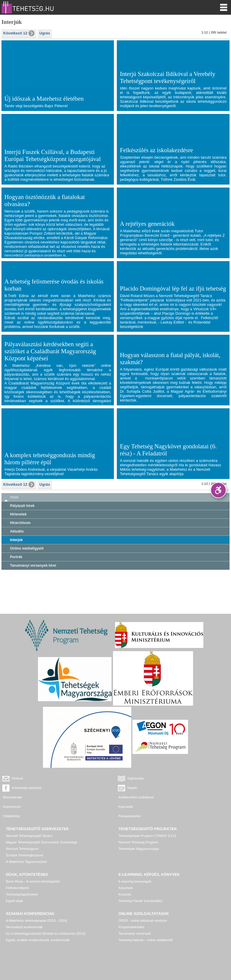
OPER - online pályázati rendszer (143, 921)
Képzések (126, 888)
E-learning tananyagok (135, 881)
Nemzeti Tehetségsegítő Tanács (29, 836)
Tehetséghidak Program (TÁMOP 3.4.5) (147, 836)
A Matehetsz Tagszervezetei (26, 862)
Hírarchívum (20, 523)
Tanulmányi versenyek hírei (33, 566)
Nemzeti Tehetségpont (22, 849)
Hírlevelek (18, 514)
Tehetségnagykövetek (22, 894)
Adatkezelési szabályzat (136, 797)
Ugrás (45, 33)
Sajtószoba (136, 778)
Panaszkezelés (130, 816)
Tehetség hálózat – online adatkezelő (146, 940)
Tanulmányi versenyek (135, 933)
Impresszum (12, 807)
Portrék (16, 557)
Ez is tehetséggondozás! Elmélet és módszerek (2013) (46, 933)
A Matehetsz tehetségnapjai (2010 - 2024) (36, 921)
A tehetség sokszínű (26, 788)
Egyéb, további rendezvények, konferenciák (38, 940)
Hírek (14, 497)
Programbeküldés (132, 927)
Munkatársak (12, 797)
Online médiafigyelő (27, 548)
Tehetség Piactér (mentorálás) (141, 901)
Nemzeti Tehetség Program (138, 842)
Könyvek (125, 894)
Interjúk (16, 540)
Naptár (132, 788)
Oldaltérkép (11, 816)
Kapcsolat (126, 807)
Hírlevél (17, 778)
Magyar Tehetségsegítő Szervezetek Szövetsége (41, 842)
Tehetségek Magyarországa (139, 849)
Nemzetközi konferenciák (24, 927)
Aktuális (17, 531)
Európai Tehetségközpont (24, 855)
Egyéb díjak (14, 901)
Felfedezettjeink (17, 888)
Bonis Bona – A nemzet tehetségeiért (33, 881)
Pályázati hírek (22, 506)
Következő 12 (19, 33)
